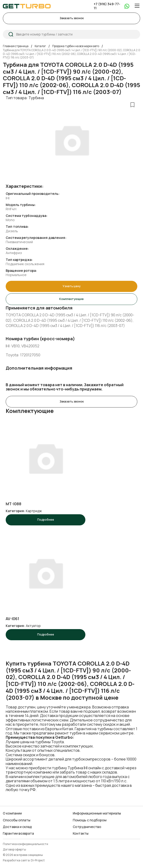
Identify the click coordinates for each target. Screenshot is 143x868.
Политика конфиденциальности (25, 844)
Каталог (40, 46)
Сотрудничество (87, 827)
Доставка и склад (17, 827)
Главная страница (16, 46)
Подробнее (46, 520)
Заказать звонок (72, 18)
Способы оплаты (17, 820)
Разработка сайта (16, 861)
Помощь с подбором (90, 820)
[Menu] (137, 6)
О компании (12, 813)
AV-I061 (12, 619)
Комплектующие (71, 299)
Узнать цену (72, 286)
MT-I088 (14, 504)
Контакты (81, 833)
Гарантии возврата (18, 833)
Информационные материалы (97, 813)
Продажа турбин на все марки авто (76, 46)
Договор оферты (14, 850)
